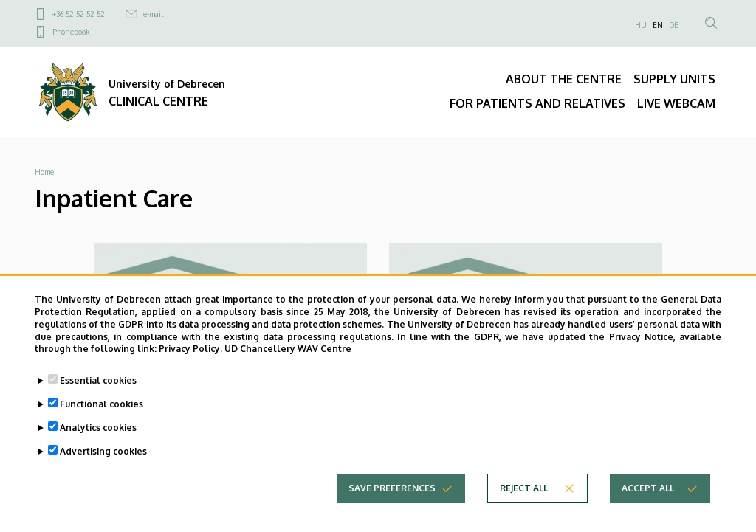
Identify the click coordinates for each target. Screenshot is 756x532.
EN (658, 25)
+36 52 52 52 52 (79, 14)
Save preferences (392, 502)
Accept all (648, 502)
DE (674, 25)
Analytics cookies (98, 442)
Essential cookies (98, 394)
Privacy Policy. (190, 363)
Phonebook (71, 32)
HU (641, 25)
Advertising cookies (103, 465)
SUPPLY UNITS (674, 79)
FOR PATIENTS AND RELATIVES (537, 103)
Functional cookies (102, 418)
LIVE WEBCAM (676, 103)
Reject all (524, 502)
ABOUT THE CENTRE (564, 79)
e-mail (153, 14)
